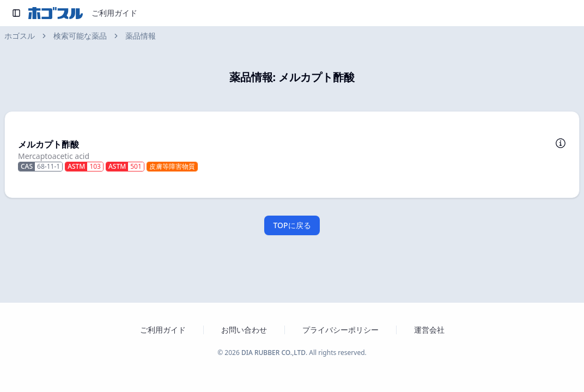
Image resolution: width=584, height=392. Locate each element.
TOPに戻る (292, 225)
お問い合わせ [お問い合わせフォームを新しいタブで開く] (244, 330)
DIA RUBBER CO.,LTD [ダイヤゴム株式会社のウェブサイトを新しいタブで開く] (273, 353)
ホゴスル (20, 36)
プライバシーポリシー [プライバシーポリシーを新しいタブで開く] (340, 330)
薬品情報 (141, 36)
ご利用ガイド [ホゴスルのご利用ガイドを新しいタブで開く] (163, 330)
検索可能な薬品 (80, 36)
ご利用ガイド (114, 13)
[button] (292, 155)
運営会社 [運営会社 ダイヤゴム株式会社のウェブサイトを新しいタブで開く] (429, 330)
